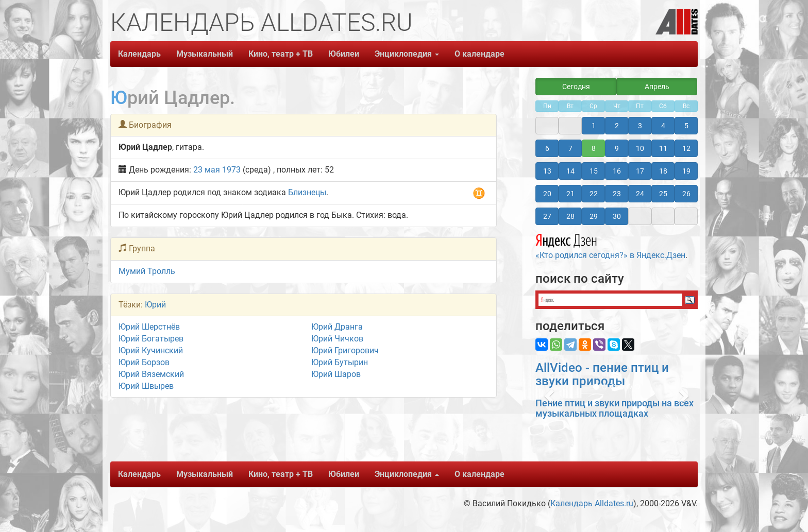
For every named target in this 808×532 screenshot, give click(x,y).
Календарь (139, 54)
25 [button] (663, 194)
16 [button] (617, 171)
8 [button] (594, 148)
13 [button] (547, 171)
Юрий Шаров (336, 374)
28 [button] (570, 216)
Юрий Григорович (345, 350)
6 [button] (547, 148)
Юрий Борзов (144, 362)
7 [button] (570, 148)
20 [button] (547, 194)
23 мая (207, 170)
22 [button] (594, 194)
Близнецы (307, 192)
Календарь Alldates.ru (592, 503)
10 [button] (640, 148)
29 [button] (594, 216)
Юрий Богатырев (151, 339)
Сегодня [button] (576, 87)
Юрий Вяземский (151, 374)
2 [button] (617, 126)
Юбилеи (344, 54)
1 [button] (594, 126)
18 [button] (663, 171)
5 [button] (686, 126)
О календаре (479, 54)
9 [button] (617, 148)
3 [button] (640, 126)
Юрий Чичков (337, 339)
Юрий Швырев (146, 386)
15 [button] (594, 171)
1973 (231, 170)
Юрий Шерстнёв (149, 327)
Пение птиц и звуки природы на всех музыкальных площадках (615, 408)
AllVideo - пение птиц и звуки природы (602, 374)
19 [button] (686, 171)
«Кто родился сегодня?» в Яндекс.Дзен (610, 245)
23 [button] (617, 194)
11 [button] (663, 148)
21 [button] (570, 194)
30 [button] (617, 216)
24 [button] (640, 194)
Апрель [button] (657, 87)
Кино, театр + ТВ (281, 54)
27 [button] (547, 216)
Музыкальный (205, 54)
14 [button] (570, 171)
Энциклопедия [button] (407, 54)
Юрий (155, 305)
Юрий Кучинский (151, 350)
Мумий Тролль (147, 271)
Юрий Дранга (337, 327)
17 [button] (640, 171)
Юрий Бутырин (340, 362)
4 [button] (663, 126)
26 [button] (686, 194)
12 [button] (686, 148)
